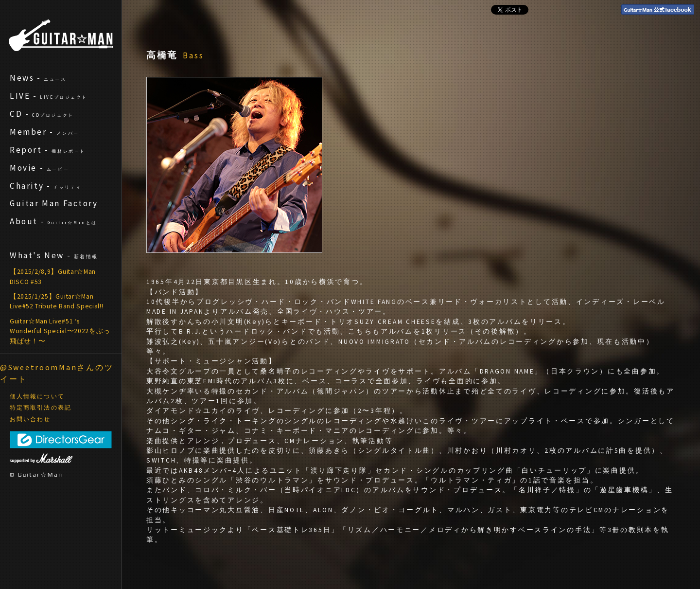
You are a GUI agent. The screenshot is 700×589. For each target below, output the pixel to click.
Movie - (39, 168)
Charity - (46, 186)
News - (38, 78)
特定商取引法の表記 (41, 408)
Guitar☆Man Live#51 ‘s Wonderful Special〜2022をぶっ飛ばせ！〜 (60, 331)
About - (53, 221)
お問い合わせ (30, 419)
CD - (42, 114)
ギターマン (61, 35)
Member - (44, 132)
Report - (48, 150)
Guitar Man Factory (54, 203)
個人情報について (37, 396)
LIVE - (49, 96)
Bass (193, 55)
